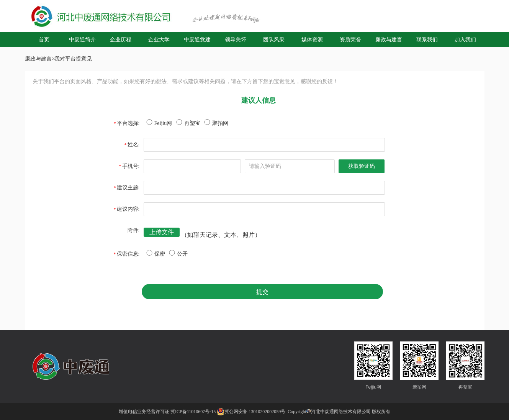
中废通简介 (82, 39)
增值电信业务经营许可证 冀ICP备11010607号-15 (167, 412)
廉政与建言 (389, 39)
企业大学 (159, 39)
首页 (44, 39)
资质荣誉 (350, 39)
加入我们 (465, 39)
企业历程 (121, 39)
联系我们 (427, 39)
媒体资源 (312, 39)
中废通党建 (197, 39)
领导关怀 (236, 39)
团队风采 (274, 39)
